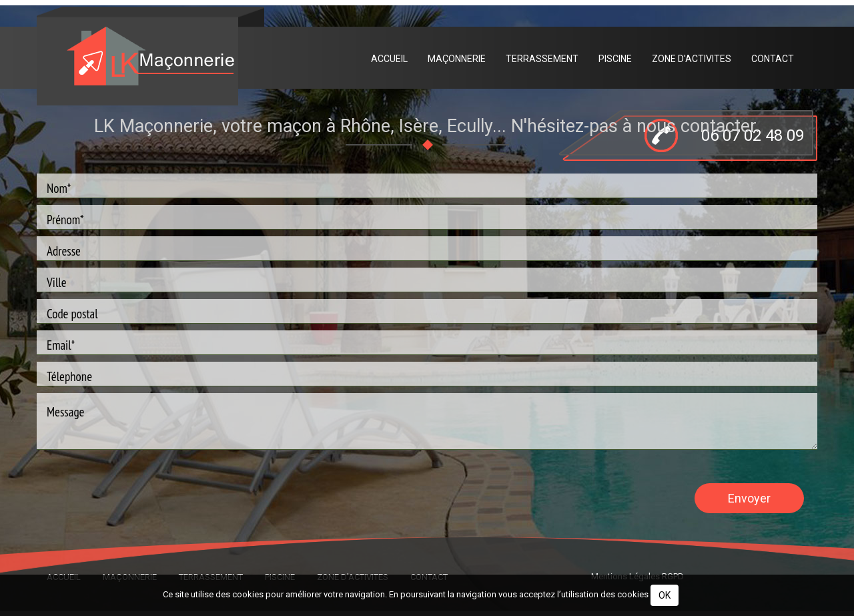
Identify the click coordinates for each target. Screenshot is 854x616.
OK (665, 595)
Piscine (615, 59)
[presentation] (138, 497)
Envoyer (749, 498)
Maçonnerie (457, 59)
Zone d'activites (692, 59)
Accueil (389, 59)
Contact (773, 59)
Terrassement (542, 59)
